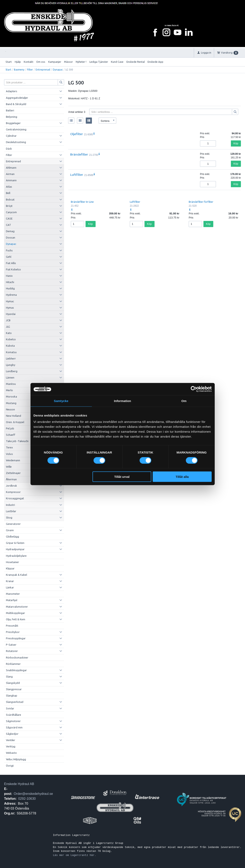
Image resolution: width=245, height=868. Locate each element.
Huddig (10, 288)
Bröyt (9, 206)
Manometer (13, 594)
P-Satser (11, 645)
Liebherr (11, 358)
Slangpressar (14, 689)
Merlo (9, 390)
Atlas (9, 187)
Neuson (10, 409)
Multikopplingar (15, 613)
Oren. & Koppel (15, 422)
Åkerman (11, 479)
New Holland (14, 416)
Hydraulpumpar (15, 549)
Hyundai (11, 314)
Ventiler (11, 740)
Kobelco (11, 339)
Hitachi (10, 282)
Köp (236, 143)
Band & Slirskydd (16, 104)
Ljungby (11, 365)
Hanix (9, 276)
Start (9, 62)
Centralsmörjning (16, 129)
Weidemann (13, 460)
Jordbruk (11, 486)
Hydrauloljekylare (16, 556)
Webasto (11, 753)
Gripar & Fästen (15, 543)
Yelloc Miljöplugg (16, 759)
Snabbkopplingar (16, 670)
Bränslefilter (79, 154)
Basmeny (19, 70)
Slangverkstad (15, 702)
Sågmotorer (13, 721)
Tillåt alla (182, 477)
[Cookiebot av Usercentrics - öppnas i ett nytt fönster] (194, 389)
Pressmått (12, 626)
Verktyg (11, 746)
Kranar (10, 581)
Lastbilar (11, 511)
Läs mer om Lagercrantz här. (75, 855)
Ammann (11, 180)
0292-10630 (27, 799)
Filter (30, 70)
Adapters (12, 91)
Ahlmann (11, 168)
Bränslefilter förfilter (201, 202)
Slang (9, 676)
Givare (10, 530)
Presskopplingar (16, 638)
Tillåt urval (122, 477)
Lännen (10, 377)
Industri (10, 505)
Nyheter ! (81, 62)
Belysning (12, 117)
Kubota (10, 346)
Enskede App (155, 62)
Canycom (11, 212)
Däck (9, 149)
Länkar (10, 587)
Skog (9, 517)
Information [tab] (123, 401)
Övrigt (10, 766)
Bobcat (10, 199)
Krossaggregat (15, 498)
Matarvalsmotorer (17, 607)
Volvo (9, 454)
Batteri (10, 110)
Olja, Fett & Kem (16, 619)
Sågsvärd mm (14, 727)
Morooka (11, 396)
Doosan (11, 237)
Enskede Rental (136, 62)
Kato (9, 333)
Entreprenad (43, 70)
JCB (8, 320)
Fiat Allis (11, 263)
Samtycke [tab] (61, 401)
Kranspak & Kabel (16, 575)
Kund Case (117, 62)
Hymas (10, 308)
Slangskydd (13, 683)
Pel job (10, 428)
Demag (10, 231)
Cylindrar (11, 136)
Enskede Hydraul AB (19, 784)
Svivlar (10, 708)
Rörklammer (13, 664)
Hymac (10, 301)
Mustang (11, 403)
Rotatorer (12, 651)
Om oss (41, 62)
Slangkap (12, 696)
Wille (9, 467)
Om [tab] (184, 401)
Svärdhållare (14, 715)
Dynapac (58, 70)
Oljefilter (77, 134)
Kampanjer (55, 62)
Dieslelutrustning (16, 142)
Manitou (11, 384)
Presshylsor (13, 632)
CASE (9, 218)
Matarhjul (12, 600)
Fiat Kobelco (13, 269)
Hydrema (11, 295)
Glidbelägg (12, 536)
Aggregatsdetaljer (17, 98)
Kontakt (29, 62)
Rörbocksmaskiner (17, 657)
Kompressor (13, 492)
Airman (10, 174)
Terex (9, 447)
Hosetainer (12, 562)
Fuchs (9, 250)
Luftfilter (77, 175)
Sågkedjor (12, 734)
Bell (8, 193)
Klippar (10, 568)
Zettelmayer (13, 473)
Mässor (68, 62)
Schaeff (11, 435)
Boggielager (13, 123)
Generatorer (13, 524)
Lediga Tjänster (99, 62)
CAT (8, 225)
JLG (8, 327)
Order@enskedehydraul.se (33, 794)
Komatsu (11, 352)
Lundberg (12, 371)
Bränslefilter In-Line (82, 202)
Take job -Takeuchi (17, 441)
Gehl (9, 257)
